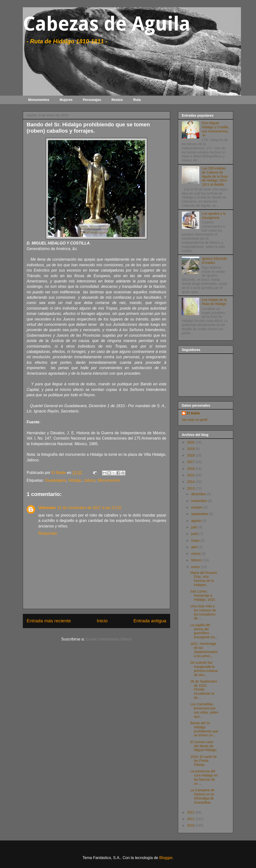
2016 (191, 469)
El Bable (193, 413)
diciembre (199, 494)
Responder (48, 533)
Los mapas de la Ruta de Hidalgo (214, 302)
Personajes (92, 100)
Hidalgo (75, 480)
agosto (197, 521)
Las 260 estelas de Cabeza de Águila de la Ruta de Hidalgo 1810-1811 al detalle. (215, 176)
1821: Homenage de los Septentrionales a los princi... (204, 650)
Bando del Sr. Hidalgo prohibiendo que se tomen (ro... (204, 729)
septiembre (200, 514)
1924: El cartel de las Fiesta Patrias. (204, 761)
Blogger (166, 858)
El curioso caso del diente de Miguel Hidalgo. (204, 746)
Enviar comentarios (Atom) (109, 639)
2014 (191, 482)
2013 (191, 488)
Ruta (137, 100)
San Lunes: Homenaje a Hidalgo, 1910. (203, 595)
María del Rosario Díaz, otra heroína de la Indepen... (204, 579)
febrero (197, 560)
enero (196, 567)
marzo (196, 554)
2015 (191, 475)
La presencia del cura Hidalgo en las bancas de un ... (204, 777)
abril (195, 547)
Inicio (102, 621)
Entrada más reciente (49, 621)
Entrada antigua (150, 621)
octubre (197, 507)
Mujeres (66, 100)
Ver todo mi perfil (195, 420)
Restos (117, 100)
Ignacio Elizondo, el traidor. (215, 261)
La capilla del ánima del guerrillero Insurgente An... (204, 631)
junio (195, 534)
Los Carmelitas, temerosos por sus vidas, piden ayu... (204, 710)
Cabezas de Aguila (107, 24)
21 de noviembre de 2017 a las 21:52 (89, 508)
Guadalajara (56, 480)
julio (195, 527)
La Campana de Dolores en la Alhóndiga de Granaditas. (202, 796)
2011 (191, 819)
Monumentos (39, 100)
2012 (191, 812)
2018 (191, 455)
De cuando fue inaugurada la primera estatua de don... (204, 669)
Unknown (47, 508)
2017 (191, 462)
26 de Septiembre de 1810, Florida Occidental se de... (204, 689)
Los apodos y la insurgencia (214, 216)
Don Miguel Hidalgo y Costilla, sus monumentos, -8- (216, 129)
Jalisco (90, 480)
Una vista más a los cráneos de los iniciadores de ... (203, 612)
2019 (191, 449)
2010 (191, 825)
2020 (191, 442)
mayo (196, 541)
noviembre (199, 501)
